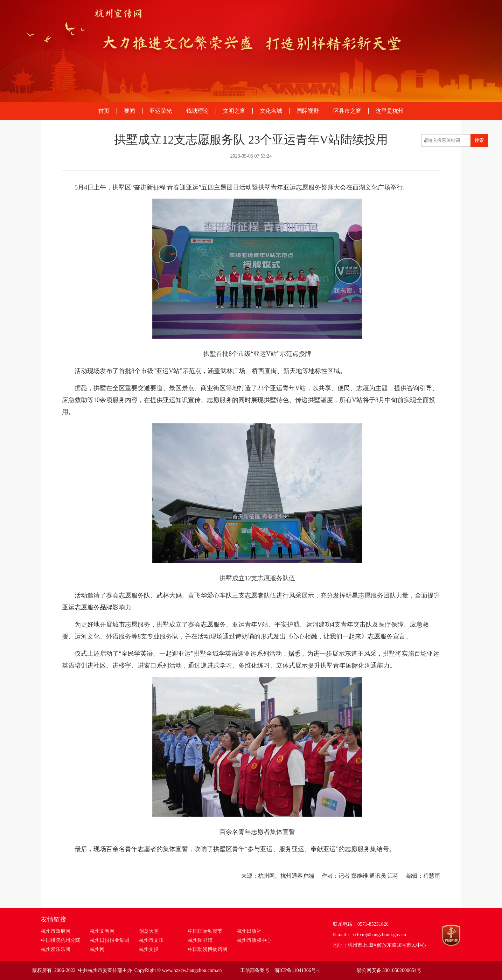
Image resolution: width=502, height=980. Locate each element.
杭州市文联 (151, 940)
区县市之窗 (347, 111)
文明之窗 (234, 111)
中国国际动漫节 (205, 931)
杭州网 (97, 949)
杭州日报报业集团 (110, 940)
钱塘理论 (197, 111)
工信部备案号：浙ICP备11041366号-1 (280, 970)
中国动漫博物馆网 (208, 949)
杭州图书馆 (200, 940)
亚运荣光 (161, 111)
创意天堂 (149, 931)
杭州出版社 (249, 931)
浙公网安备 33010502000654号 (389, 970)
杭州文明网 (102, 931)
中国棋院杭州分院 (61, 940)
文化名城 (271, 111)
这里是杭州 (390, 111)
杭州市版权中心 (254, 940)
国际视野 (308, 111)
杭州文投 (149, 949)
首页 (104, 111)
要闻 (130, 111)
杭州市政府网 (56, 931)
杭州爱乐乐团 (56, 949)
